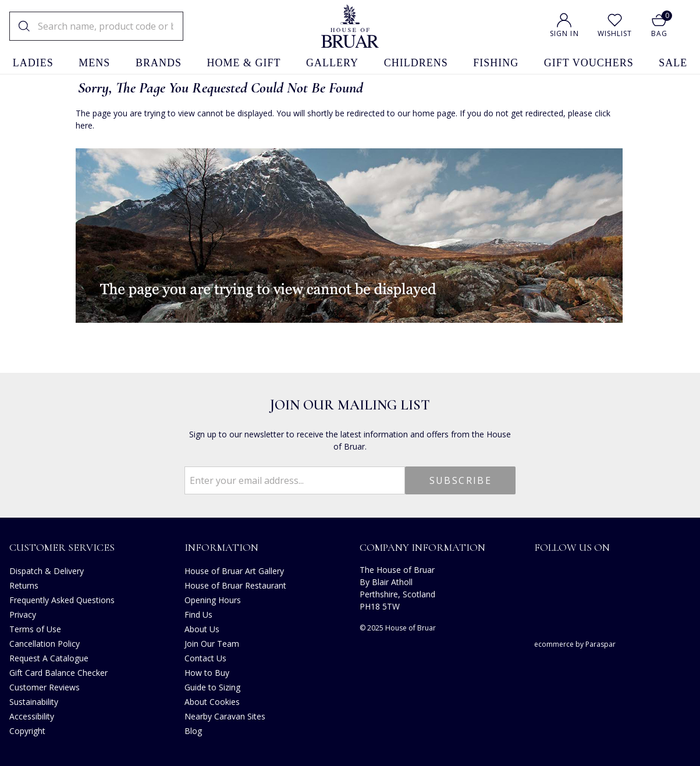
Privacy (23, 614)
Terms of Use (35, 629)
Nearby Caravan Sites (225, 716)
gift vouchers (589, 63)
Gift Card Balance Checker (58, 673)
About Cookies (212, 702)
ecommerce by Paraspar (575, 644)
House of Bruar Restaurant (235, 585)
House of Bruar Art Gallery (234, 571)
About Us (202, 629)
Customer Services (62, 547)
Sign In (564, 33)
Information (221, 547)
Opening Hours (213, 600)
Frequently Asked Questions (62, 600)
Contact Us (205, 658)
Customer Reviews (45, 687)
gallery (332, 63)
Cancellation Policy (45, 644)
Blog (193, 731)
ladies (33, 63)
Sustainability (34, 702)
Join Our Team (212, 644)
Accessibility (32, 716)
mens (94, 63)
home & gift (244, 63)
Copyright (27, 731)
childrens (416, 63)
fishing (496, 63)
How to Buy (207, 673)
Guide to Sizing (212, 687)
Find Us (198, 614)
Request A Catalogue (49, 658)
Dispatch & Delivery (47, 571)
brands (159, 63)
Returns (24, 585)
